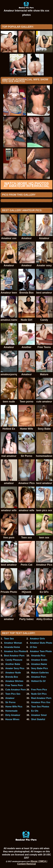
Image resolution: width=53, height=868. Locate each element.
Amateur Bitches (14, 681)
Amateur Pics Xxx (41, 702)
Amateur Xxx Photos (15, 651)
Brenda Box (12, 677)
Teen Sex (9, 639)
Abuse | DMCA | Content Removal (32, 863)
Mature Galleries (40, 673)
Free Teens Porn (14, 685)
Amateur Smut (39, 715)
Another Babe (13, 664)
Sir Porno (10, 702)
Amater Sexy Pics (15, 668)
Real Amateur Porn (41, 698)
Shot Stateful (38, 719)
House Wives (12, 719)
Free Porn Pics (39, 690)
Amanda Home (12, 647)
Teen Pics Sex (13, 694)
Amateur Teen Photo (41, 651)
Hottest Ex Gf (38, 681)
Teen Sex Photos (40, 707)
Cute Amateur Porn (16, 690)
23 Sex (33, 647)
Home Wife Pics (14, 707)
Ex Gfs (35, 711)
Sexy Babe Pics (39, 668)
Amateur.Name (39, 664)
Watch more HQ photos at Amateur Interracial (27, 185)
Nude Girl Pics (39, 694)
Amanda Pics (38, 656)
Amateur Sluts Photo (41, 643)
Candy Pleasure (14, 660)
